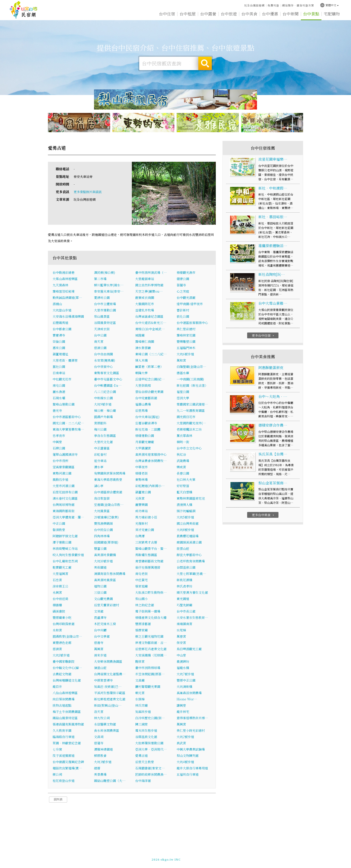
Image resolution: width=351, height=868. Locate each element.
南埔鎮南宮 (184, 624)
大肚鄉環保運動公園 (149, 743)
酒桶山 (57, 304)
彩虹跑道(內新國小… (150, 486)
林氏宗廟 (141, 705)
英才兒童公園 (145, 530)
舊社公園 (59, 367)
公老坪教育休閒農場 (191, 561)
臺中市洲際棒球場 (148, 668)
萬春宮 (181, 636)
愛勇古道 (141, 756)
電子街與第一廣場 (148, 611)
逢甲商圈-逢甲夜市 (190, 304)
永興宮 (57, 592)
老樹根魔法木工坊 (189, 429)
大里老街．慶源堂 (65, 360)
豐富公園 (100, 548)
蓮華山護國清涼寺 (65, 454)
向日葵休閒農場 (64, 699)
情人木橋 (141, 360)
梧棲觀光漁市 (186, 272)
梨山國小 (141, 599)
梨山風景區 (102, 316)
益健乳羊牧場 (145, 310)
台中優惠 (270, 14)
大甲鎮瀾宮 (143, 448)
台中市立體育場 (105, 304)
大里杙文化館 (103, 442)
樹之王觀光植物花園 (149, 636)
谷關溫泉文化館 (146, 737)
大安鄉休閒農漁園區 (108, 661)
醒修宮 (140, 661)
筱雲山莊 (183, 548)
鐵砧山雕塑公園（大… (110, 781)
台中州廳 (100, 630)
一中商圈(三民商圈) (190, 379)
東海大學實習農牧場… (68, 429)
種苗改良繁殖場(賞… (67, 768)
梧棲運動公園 (145, 436)
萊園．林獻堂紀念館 (67, 743)
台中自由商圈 (103, 354)
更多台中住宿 (263, 335)
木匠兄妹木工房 (105, 624)
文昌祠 (99, 737)
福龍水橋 (183, 668)
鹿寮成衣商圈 (145, 298)
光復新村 (141, 523)
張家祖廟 (141, 586)
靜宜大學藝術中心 (189, 555)
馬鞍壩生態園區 (146, 555)
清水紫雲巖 (143, 348)
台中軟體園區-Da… (108, 385)
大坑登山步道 (62, 310)
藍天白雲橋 (184, 492)
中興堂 (57, 442)
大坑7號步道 (185, 674)
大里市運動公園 (105, 310)
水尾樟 (181, 630)
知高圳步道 (143, 712)
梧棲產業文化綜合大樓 (151, 618)
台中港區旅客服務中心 (192, 323)
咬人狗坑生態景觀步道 (68, 555)
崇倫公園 (59, 341)
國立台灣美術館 (188, 523)
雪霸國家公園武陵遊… (192, 404)
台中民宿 (24, 10)
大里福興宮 (60, 574)
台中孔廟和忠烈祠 (65, 561)
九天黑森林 (60, 285)
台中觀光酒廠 (186, 298)
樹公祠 (57, 774)
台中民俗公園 (103, 530)
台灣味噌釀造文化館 (67, 680)
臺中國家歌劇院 (64, 661)
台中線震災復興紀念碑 (68, 762)
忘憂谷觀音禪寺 (146, 423)
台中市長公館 (186, 611)
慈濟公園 (100, 348)
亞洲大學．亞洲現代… (151, 749)
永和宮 (57, 630)
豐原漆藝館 (143, 624)
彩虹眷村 (100, 454)
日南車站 (59, 373)
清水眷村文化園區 (65, 498)
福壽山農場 (143, 404)
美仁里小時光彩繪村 (191, 730)
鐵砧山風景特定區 (65, 718)
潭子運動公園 (62, 542)
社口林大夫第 (186, 479)
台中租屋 (188, 14)
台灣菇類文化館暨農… (110, 674)
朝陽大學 (141, 373)
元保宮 (140, 498)
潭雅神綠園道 (103, 749)
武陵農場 (183, 461)
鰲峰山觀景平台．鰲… (151, 548)
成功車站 (141, 511)
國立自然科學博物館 (149, 285)
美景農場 (100, 774)
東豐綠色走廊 (62, 643)
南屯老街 (141, 574)
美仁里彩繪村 (186, 329)
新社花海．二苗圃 (148, 429)
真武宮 (181, 743)
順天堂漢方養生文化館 (192, 592)
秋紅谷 (181, 454)
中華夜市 (141, 467)
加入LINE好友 (245, 858)
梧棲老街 (141, 473)
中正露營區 (102, 448)
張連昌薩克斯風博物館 (68, 724)
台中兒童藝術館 (146, 398)
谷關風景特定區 (105, 323)
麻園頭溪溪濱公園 (189, 542)
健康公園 (183, 279)
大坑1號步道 (61, 655)
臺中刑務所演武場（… (151, 272)
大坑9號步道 (103, 404)
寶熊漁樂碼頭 (103, 523)
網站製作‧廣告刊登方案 (298, 5)
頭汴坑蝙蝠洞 (186, 511)
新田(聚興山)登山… (108, 705)
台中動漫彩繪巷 (64, 272)
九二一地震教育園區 (191, 410)
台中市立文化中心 (189, 448)
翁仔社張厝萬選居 (148, 567)
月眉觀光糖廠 (145, 442)
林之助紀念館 (145, 605)
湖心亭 (99, 486)
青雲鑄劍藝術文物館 (149, 561)
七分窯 (57, 749)
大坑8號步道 (185, 530)
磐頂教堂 (59, 530)
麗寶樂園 (141, 505)
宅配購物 (332, 14)
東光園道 (183, 599)
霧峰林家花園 (186, 335)
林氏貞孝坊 (184, 586)
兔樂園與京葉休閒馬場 (110, 473)
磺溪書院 (59, 611)
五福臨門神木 (186, 348)
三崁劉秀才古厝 (146, 542)
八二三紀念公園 (105, 392)
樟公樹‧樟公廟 (105, 410)
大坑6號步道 (185, 354)
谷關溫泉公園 (186, 567)
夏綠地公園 (102, 298)
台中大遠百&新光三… (151, 323)
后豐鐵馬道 (60, 323)
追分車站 (100, 461)
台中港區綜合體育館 (108, 492)
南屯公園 (59, 385)
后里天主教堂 (145, 762)
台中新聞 (291, 14)
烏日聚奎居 (102, 498)
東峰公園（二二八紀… (151, 354)
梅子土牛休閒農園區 (67, 712)
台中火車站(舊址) (147, 417)
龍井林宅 (183, 712)
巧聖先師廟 (184, 605)
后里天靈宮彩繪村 (107, 605)
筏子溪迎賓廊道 (64, 756)
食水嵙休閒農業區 (107, 730)
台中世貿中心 (103, 367)
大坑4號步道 (185, 762)
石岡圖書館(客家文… (150, 768)
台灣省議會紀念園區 (149, 316)
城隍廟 (140, 335)
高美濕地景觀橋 (105, 555)
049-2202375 (223, 858)
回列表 (58, 799)
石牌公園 (59, 448)
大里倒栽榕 (143, 385)
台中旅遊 (229, 14)
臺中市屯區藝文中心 (108, 379)
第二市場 (100, 279)
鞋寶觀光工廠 (62, 567)
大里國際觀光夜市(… (191, 423)
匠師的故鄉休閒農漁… (151, 774)
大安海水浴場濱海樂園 (68, 316)
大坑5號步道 (185, 517)
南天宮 (99, 341)
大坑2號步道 (185, 737)
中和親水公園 (103, 398)
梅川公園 (100, 429)
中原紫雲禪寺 (103, 680)
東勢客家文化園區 (107, 373)
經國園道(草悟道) (106, 542)
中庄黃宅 (141, 580)
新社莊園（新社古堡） (192, 385)
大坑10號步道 (103, 561)
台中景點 (311, 14)
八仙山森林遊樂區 (65, 693)
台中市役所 (60, 461)
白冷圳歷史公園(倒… (150, 718)
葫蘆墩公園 (143, 492)
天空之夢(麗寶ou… (149, 291)
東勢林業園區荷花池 (191, 498)
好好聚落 (183, 486)
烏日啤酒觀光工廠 (189, 649)
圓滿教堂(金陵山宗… (67, 636)
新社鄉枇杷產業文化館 (110, 699)
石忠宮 (57, 580)
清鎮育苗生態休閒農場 (110, 574)
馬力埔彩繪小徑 (146, 517)
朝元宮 (140, 693)
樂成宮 (181, 467)
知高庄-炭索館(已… (108, 687)
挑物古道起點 (62, 705)
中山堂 (181, 655)
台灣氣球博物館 (64, 505)
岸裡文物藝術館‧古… (151, 643)
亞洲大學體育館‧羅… (68, 517)
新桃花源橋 (184, 580)
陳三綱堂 (141, 724)
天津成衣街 (102, 329)
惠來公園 (59, 348)
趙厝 (97, 768)
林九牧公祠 (102, 718)
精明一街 (183, 442)
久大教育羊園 (62, 730)
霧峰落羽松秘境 (64, 291)
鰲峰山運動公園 (64, 404)
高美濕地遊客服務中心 (151, 454)
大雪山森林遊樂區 (65, 279)
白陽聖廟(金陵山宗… (191, 367)
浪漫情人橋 (184, 505)
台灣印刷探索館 (64, 624)
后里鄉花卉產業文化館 (151, 649)
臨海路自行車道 (64, 737)
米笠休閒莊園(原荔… (150, 674)
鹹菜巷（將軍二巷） (149, 367)
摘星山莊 (100, 668)
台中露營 (208, 14)
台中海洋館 (143, 781)
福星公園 (183, 392)
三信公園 (100, 592)
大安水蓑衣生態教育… (192, 618)
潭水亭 (99, 467)
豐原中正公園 (186, 680)
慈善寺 (99, 643)
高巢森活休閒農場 (189, 693)
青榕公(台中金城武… (150, 329)
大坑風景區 (102, 511)
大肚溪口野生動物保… (151, 592)
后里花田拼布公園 (65, 492)
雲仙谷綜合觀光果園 (149, 392)
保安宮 (181, 643)
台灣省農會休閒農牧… (151, 461)
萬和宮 (181, 360)
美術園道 (100, 567)
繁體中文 (329, 5)
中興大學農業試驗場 (191, 749)
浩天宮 (99, 712)
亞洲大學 (183, 398)
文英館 (99, 611)
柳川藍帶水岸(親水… (109, 285)
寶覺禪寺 (59, 335)
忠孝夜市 (59, 436)
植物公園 (100, 586)
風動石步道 (60, 479)
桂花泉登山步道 (64, 781)
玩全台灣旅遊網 (254, 5)
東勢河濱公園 (62, 473)
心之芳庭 (183, 291)
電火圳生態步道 (146, 730)
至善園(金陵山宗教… (109, 505)
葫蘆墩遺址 (60, 354)
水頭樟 (140, 699)
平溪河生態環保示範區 (110, 693)
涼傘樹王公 (60, 586)
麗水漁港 (59, 392)
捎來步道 (100, 655)
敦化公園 (183, 316)
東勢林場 (141, 479)
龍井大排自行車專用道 (192, 768)
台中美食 (249, 14)
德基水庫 (183, 373)
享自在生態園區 (105, 436)
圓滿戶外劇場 (103, 417)
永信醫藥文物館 (105, 724)
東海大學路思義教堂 (108, 479)
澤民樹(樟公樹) (105, 272)
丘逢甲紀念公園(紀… (150, 379)
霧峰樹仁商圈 (145, 341)
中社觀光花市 (62, 379)
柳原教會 (100, 756)
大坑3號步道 (103, 762)
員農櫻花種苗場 (188, 536)
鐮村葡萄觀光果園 (148, 687)
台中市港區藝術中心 (67, 417)
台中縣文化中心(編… (67, 668)
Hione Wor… (187, 699)
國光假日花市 (186, 417)
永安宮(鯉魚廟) (105, 360)
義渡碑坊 (183, 661)
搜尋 (205, 63)
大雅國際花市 (145, 304)
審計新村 (183, 310)
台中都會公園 (62, 329)
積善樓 (57, 605)
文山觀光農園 (103, 599)
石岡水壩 (59, 398)
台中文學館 (102, 636)
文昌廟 (140, 680)
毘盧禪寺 (100, 618)
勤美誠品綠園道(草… (67, 298)
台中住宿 (167, 14)
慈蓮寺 (99, 743)
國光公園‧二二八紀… (68, 423)
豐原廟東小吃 (62, 618)
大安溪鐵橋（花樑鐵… (151, 655)
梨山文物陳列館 (188, 756)
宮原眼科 (100, 423)
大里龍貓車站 (145, 279)
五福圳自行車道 (188, 774)
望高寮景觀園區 (64, 467)
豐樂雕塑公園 (186, 341)
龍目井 (57, 687)
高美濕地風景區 (105, 580)
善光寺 (57, 410)
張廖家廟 (141, 630)
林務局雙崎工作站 (65, 548)
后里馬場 (141, 410)
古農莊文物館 (62, 674)
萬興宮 (99, 649)
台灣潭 (140, 536)
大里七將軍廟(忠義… (191, 574)
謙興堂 (181, 705)
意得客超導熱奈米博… (192, 718)
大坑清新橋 (184, 687)
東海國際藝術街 (64, 511)
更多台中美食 (263, 515)
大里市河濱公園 (64, 486)
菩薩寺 (181, 285)
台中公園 (100, 335)
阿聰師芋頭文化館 (65, 536)
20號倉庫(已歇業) (106, 517)
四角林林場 (102, 536)
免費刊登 (273, 5)
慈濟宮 (57, 649)
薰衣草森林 (184, 436)
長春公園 (183, 473)
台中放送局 (60, 599)
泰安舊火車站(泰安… (109, 291)
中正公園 (59, 523)
